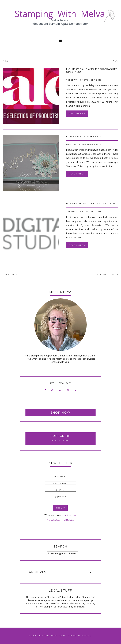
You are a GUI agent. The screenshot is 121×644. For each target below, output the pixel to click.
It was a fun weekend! (84, 136)
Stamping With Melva (52, 636)
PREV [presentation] (5, 61)
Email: (60, 490)
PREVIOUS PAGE (108, 275)
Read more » (77, 114)
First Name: (60, 476)
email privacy (69, 515)
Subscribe (60, 436)
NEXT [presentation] (116, 61)
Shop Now (60, 413)
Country (60, 497)
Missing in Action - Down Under (92, 203)
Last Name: (60, 483)
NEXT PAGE (10, 275)
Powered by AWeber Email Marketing (60, 520)
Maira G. (87, 636)
